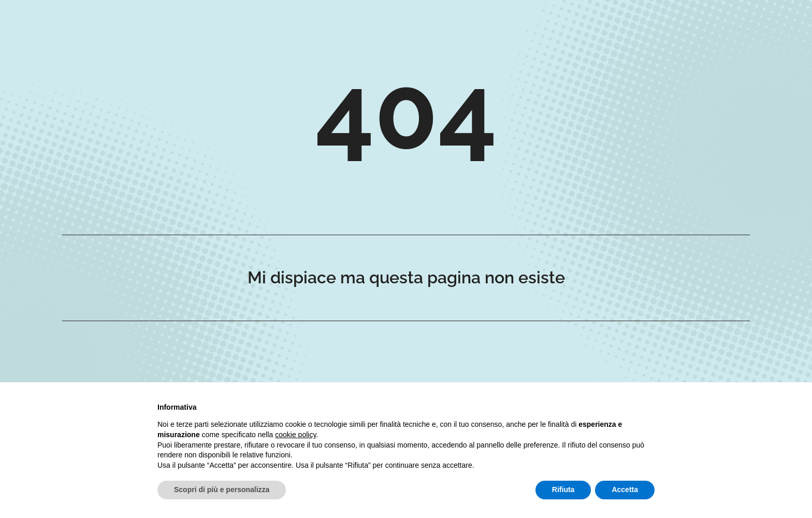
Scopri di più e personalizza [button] (222, 490)
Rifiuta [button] (563, 490)
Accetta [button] (625, 490)
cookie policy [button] (295, 435)
